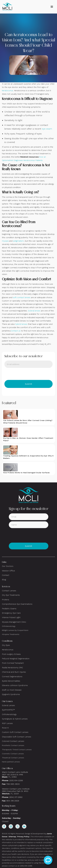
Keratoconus (8, 650)
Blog (4, 580)
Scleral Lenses (8, 705)
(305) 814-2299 (16, 780)
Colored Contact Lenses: (13, 741)
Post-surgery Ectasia (11, 654)
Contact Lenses (9, 591)
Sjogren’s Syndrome (11, 694)
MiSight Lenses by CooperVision (15, 630)
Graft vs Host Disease (12, 690)
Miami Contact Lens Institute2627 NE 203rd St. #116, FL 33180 (15, 774)
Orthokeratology (9, 626)
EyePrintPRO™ (8, 710)
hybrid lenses (21, 324)
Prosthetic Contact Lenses (13, 745)
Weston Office (8, 571)
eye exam (47, 129)
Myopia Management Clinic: (14, 622)
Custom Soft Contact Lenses (15, 732)
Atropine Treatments (11, 634)
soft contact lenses (22, 297)
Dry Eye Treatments (11, 595)
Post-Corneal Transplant (13, 663)
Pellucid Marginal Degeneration (16, 659)
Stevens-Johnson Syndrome (15, 685)
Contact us (16, 331)
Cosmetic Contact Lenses (13, 754)
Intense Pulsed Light (11, 617)
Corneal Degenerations (12, 676)
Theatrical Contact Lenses (13, 758)
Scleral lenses (34, 311)
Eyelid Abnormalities (11, 681)
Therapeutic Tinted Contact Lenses (17, 750)
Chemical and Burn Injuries (14, 672)
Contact (6, 575)
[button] (52, 7)
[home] (7, 7)
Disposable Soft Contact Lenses (17, 737)
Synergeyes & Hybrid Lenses (15, 719)
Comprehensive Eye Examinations (17, 604)
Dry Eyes (6, 645)
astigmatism (18, 241)
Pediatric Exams (9, 609)
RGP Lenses (7, 723)
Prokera (5, 600)
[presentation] (23, 374)
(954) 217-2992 (16, 797)
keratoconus (8, 90)
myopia (5, 241)
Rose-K (5, 728)
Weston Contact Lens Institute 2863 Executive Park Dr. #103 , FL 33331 (16, 791)
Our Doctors (8, 566)
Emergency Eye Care (11, 613)
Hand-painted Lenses (11, 762)
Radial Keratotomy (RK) (12, 668)
